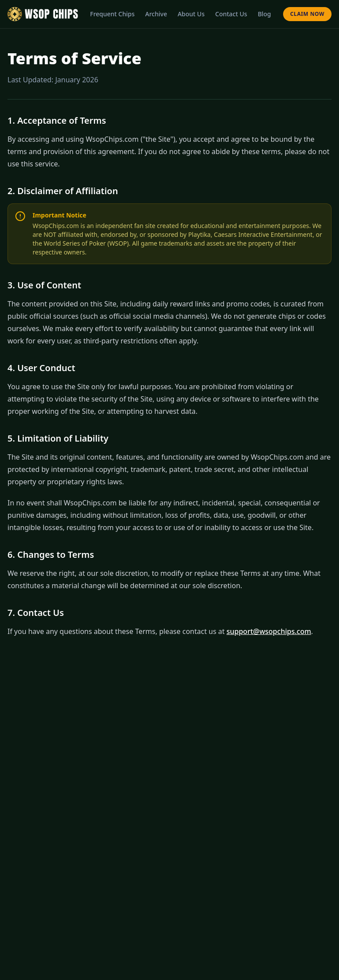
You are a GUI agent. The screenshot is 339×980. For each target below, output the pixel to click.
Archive (156, 14)
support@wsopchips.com (269, 631)
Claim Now (307, 14)
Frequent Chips (112, 14)
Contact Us (231, 14)
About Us (191, 14)
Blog (264, 14)
